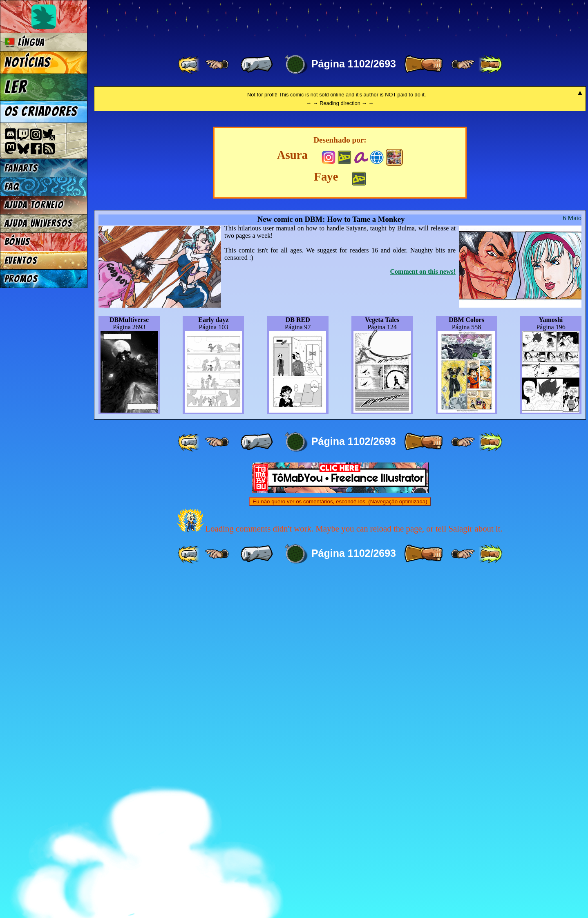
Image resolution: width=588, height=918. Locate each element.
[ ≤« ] (217, 65)
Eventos (21, 260)
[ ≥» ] (463, 65)
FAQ (12, 187)
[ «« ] (190, 65)
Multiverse (213, 23)
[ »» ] (490, 65)
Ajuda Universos (39, 223)
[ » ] (423, 65)
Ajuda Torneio (34, 205)
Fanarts (21, 168)
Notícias (28, 63)
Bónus (17, 242)
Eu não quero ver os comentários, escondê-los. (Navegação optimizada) (340, 843)
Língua (25, 42)
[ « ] (257, 65)
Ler (16, 87)
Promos (21, 279)
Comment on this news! (423, 613)
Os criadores (41, 112)
